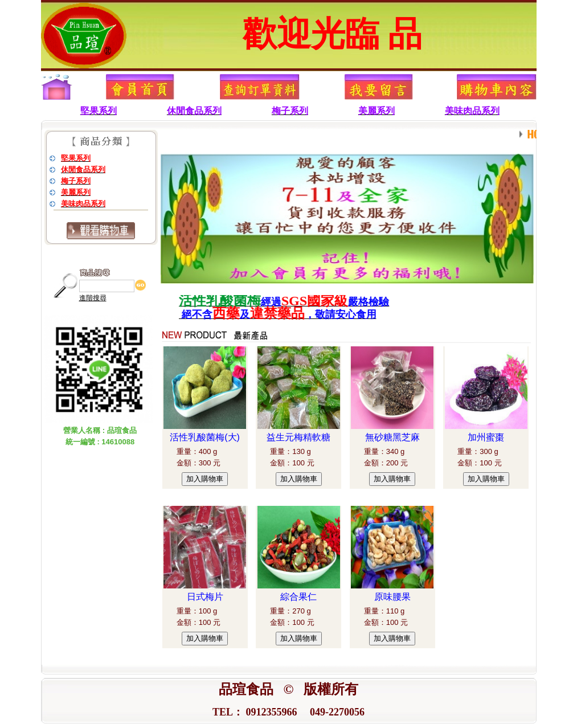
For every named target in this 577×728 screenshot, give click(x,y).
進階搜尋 (93, 298)
